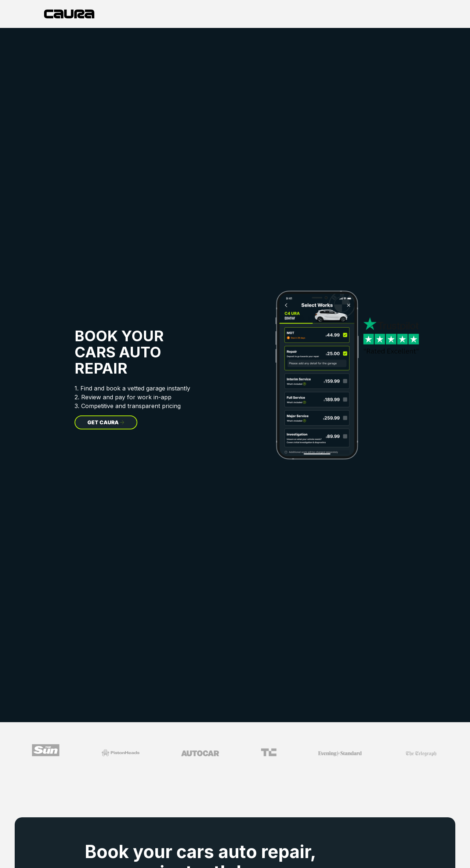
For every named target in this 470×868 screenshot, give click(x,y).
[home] (69, 14)
